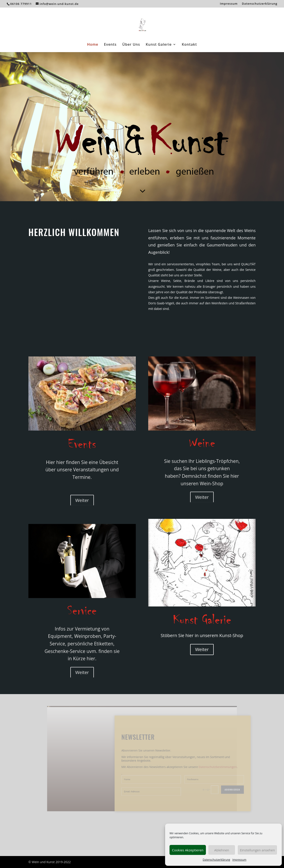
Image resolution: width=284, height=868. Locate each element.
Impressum (239, 860)
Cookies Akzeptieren (188, 850)
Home (93, 45)
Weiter (202, 649)
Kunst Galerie (159, 45)
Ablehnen (222, 850)
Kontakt (189, 45)
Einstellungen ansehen (257, 850)
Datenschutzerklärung (217, 860)
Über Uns (131, 45)
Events (110, 45)
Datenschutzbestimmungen (201, 765)
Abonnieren (213, 783)
